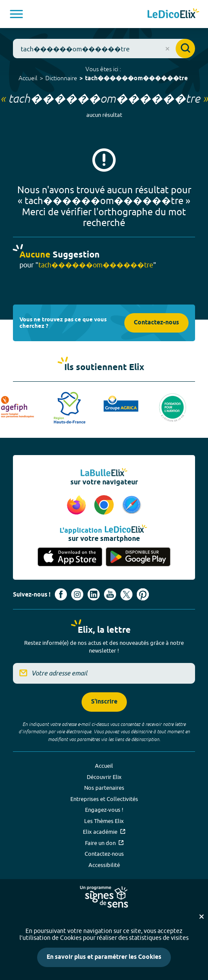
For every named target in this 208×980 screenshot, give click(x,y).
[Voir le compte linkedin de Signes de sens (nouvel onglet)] (94, 594)
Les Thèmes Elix (104, 821)
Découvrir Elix (104, 777)
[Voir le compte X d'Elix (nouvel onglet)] (126, 594)
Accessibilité (104, 865)
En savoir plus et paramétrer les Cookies (104, 957)
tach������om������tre (136, 79)
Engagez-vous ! (104, 810)
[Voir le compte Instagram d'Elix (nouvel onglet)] (77, 594)
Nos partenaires (104, 788)
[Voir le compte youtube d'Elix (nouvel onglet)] (110, 594)
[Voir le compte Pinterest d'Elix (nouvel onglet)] (143, 594)
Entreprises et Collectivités (104, 799)
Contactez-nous (156, 323)
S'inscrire (104, 702)
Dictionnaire (61, 78)
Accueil (28, 78)
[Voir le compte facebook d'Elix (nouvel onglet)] (61, 594)
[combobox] (104, 49)
